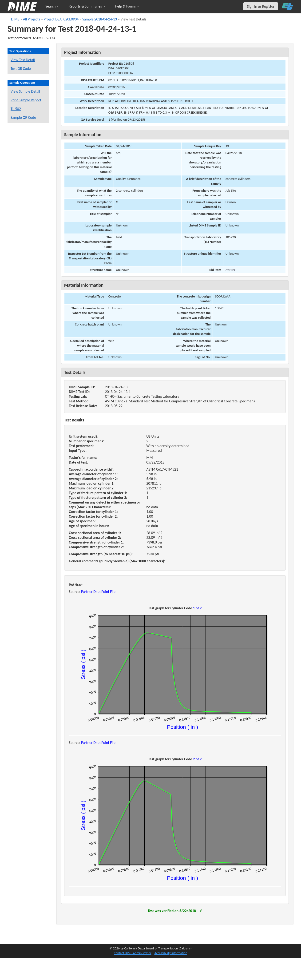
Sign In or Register (261, 6)
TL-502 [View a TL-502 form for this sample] (16, 109)
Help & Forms (127, 6)
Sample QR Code (23, 117)
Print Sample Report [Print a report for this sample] (26, 100)
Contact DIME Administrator (133, 953)
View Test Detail (23, 60)
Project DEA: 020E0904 (61, 19)
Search (52, 6)
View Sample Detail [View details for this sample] (25, 91)
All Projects (32, 19)
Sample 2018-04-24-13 (100, 19)
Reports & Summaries (87, 6)
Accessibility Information (171, 953)
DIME (15, 19)
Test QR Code (21, 69)
